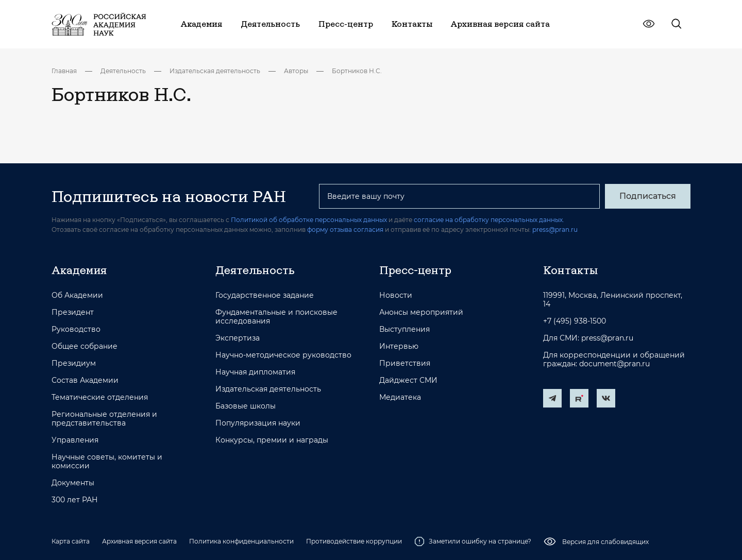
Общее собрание (85, 346)
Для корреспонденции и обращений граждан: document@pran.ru (614, 360)
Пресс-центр (415, 270)
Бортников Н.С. (357, 71)
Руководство (76, 329)
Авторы (296, 71)
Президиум (74, 363)
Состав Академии (85, 380)
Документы (73, 483)
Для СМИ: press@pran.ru (588, 338)
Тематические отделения (100, 397)
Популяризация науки (258, 423)
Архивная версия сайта (139, 541)
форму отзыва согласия (345, 230)
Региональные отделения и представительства (104, 419)
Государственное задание (265, 295)
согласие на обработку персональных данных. (489, 220)
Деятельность (123, 71)
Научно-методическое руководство (283, 355)
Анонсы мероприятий (421, 312)
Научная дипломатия (255, 372)
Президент (73, 312)
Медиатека (400, 397)
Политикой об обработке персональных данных (309, 220)
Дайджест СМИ (408, 380)
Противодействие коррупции (354, 541)
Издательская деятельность (215, 71)
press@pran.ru (555, 230)
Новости (396, 295)
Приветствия (405, 363)
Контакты (570, 270)
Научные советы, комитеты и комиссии (107, 462)
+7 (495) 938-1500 (575, 321)
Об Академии (77, 295)
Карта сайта (71, 541)
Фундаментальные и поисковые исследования (276, 317)
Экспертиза (238, 338)
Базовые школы (246, 406)
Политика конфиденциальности (241, 541)
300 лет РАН (75, 500)
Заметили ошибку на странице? (473, 541)
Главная (64, 71)
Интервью (399, 346)
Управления (75, 440)
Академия (79, 270)
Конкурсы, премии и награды (272, 440)
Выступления (404, 329)
